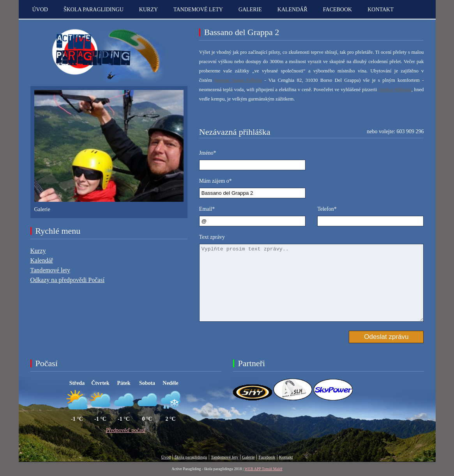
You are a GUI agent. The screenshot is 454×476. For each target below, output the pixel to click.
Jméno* (208, 153)
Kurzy (148, 10)
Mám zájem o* (216, 181)
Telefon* (327, 209)
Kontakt (286, 457)
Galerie (250, 10)
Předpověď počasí (126, 430)
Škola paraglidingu (94, 10)
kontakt (381, 10)
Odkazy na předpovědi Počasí (68, 280)
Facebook (337, 10)
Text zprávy (212, 237)
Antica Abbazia (395, 90)
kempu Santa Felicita (238, 80)
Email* (207, 209)
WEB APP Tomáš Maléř (263, 469)
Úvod (40, 10)
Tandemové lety (198, 10)
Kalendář (292, 10)
